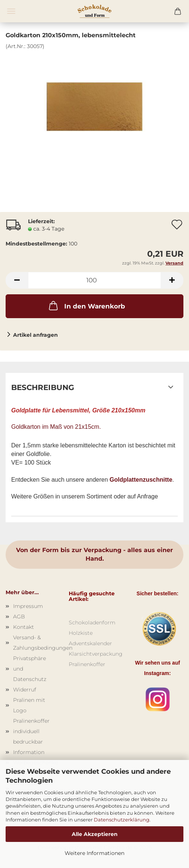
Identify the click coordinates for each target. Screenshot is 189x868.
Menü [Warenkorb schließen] (11, 11)
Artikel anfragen (35, 335)
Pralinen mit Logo (29, 705)
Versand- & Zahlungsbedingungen (35, 643)
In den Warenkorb (86, 305)
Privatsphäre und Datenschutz (30, 669)
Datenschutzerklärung (122, 820)
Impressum (28, 606)
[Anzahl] (94, 280)
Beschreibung (43, 387)
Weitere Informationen (94, 853)
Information (29, 752)
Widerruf (25, 690)
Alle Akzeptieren (95, 834)
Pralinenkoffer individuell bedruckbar (31, 731)
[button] (17, 280)
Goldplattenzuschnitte (141, 480)
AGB (19, 617)
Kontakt (24, 627)
